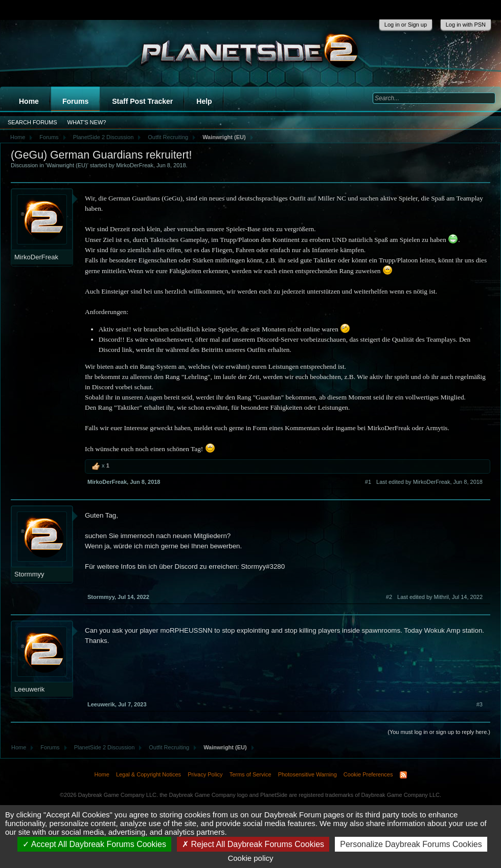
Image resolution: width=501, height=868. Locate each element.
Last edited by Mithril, (440, 597)
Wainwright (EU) (67, 165)
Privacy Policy (205, 774)
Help (204, 101)
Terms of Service (250, 774)
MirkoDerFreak (135, 165)
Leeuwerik (29, 689)
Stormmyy (29, 574)
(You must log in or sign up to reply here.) (439, 732)
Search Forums (32, 122)
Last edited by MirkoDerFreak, (429, 482)
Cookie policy (250, 858)
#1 (368, 482)
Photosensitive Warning (308, 774)
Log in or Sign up (406, 25)
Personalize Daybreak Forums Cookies (411, 844)
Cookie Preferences (368, 774)
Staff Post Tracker (142, 101)
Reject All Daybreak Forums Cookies (253, 844)
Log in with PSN (466, 25)
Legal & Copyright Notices (149, 774)
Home (29, 101)
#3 (480, 704)
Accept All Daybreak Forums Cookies (94, 844)
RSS (403, 775)
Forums (75, 101)
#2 (389, 597)
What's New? (87, 122)
